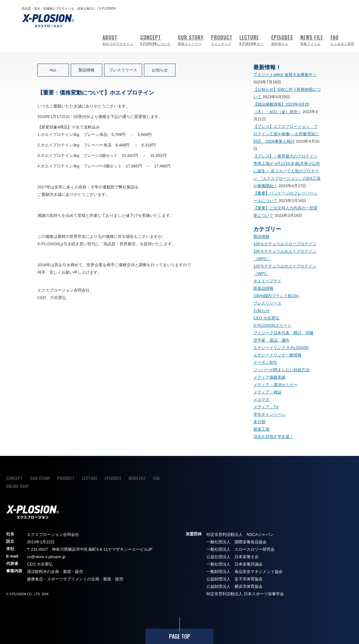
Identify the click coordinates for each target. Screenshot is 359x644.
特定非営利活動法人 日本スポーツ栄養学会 (245, 594)
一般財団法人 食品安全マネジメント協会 (245, 572)
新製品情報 (263, 288)
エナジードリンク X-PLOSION (281, 348)
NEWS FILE (312, 40)
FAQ (342, 40)
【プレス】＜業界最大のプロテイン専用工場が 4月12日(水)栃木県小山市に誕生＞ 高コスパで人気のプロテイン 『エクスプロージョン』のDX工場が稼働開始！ (287, 171)
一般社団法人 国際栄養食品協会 (237, 542)
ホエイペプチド (267, 281)
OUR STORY (191, 40)
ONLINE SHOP (18, 486)
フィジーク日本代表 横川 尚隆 (283, 333)
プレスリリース (123, 70)
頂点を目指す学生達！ (273, 437)
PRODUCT (222, 40)
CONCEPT (155, 40)
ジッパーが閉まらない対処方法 (281, 370)
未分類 (259, 422)
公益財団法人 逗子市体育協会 (234, 579)
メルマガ (261, 400)
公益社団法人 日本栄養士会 (232, 557)
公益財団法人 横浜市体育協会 (234, 586)
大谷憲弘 (45, 564)
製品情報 (87, 70)
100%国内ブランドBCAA (276, 296)
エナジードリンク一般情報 (277, 355)
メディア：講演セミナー (275, 385)
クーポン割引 (265, 362)
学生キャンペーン (269, 414)
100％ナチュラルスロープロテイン (285, 244)
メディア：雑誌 (267, 392)
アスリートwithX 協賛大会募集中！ (285, 75)
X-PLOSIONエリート (272, 325)
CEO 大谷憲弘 (266, 318)
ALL (53, 70)
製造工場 (261, 429)
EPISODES (282, 40)
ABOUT (118, 40)
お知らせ (160, 70)
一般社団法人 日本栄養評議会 (234, 564)
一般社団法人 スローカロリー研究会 (241, 549)
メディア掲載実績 (269, 377)
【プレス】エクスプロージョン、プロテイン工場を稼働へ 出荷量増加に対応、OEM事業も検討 (286, 134)
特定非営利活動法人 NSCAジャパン (240, 535)
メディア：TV (266, 407)
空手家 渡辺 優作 (271, 340)
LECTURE (252, 40)
